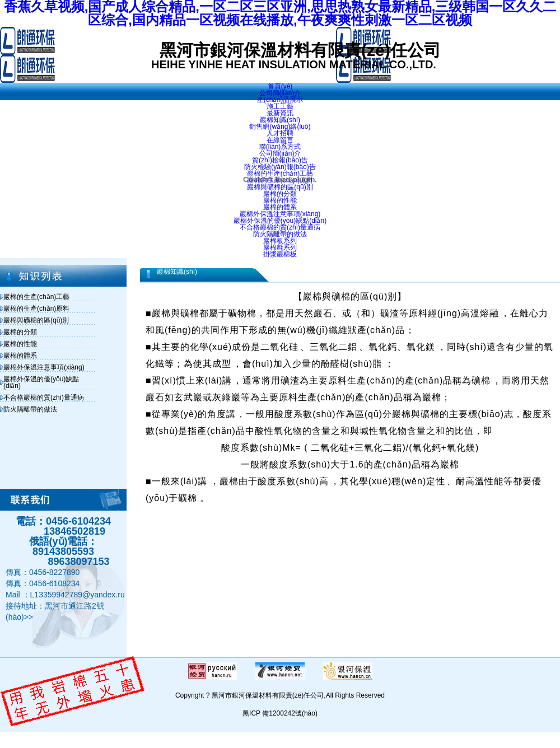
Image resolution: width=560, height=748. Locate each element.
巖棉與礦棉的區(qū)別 (36, 320)
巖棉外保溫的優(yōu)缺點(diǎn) (41, 382)
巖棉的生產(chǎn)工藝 (36, 297)
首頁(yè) (280, 86)
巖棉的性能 (20, 344)
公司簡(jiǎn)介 (280, 93)
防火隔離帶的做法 (30, 409)
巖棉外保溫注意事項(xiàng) (44, 367)
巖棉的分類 (20, 332)
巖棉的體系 (20, 356)
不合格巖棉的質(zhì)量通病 (44, 398)
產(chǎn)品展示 (280, 100)
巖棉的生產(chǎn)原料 (36, 308)
